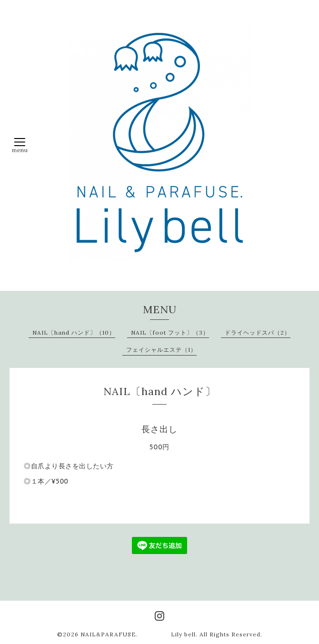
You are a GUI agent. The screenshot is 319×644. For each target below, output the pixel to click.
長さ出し (159, 429)
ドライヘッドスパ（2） (258, 332)
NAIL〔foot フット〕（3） (170, 332)
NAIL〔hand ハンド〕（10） (74, 332)
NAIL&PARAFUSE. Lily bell (138, 634)
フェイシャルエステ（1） (161, 350)
